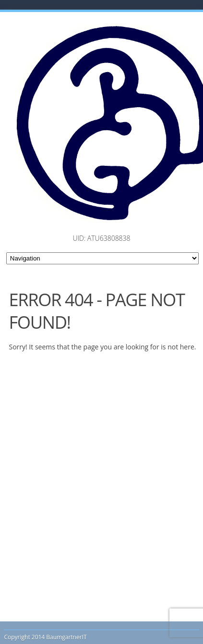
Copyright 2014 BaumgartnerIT (45, 637)
